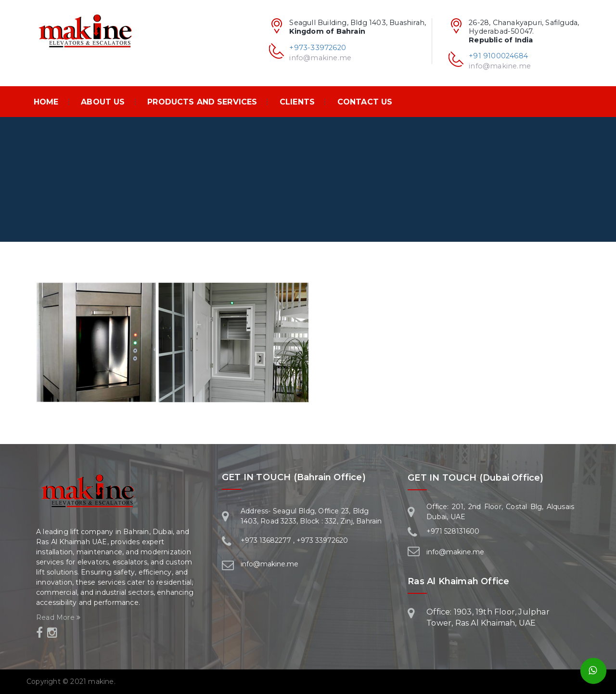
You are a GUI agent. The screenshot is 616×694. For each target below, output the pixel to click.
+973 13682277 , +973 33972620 (294, 540)
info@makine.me (500, 66)
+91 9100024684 (498, 56)
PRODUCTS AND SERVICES (202, 102)
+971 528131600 (453, 531)
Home (46, 102)
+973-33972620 (318, 48)
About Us (103, 102)
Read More (58, 617)
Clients (297, 102)
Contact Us (365, 102)
